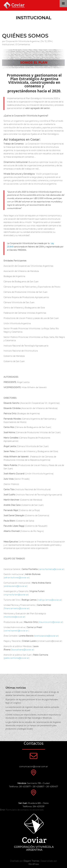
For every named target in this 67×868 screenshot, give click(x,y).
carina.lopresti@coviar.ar (16, 631)
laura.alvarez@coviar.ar (23, 650)
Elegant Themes (31, 861)
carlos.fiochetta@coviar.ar (51, 569)
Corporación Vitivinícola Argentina (23, 41)
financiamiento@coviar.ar (17, 608)
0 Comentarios (23, 45)
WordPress (34, 864)
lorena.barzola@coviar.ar (46, 636)
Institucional (34, 18)
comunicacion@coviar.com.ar (34, 767)
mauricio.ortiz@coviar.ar (51, 622)
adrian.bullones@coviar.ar (17, 578)
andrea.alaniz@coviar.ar (16, 586)
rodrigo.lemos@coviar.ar (50, 600)
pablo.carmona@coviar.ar (17, 658)
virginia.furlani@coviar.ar (16, 595)
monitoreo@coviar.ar (14, 617)
